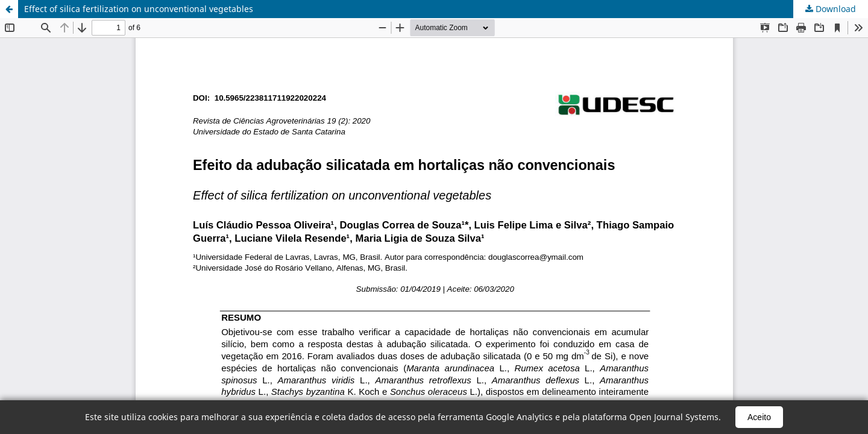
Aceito (759, 417)
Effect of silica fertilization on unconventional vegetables (139, 9)
